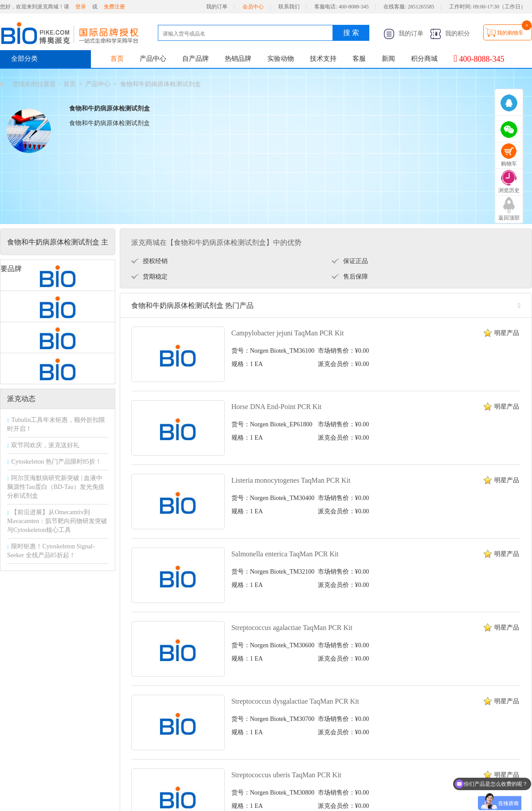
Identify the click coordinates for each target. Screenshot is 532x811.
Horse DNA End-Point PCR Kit (277, 407)
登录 (81, 7)
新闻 (388, 59)
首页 (117, 59)
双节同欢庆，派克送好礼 (45, 445)
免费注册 (114, 7)
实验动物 (281, 59)
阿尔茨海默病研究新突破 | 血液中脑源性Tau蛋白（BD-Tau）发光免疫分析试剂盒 (56, 487)
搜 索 (351, 33)
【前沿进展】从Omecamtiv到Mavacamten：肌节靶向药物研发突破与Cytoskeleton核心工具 (57, 521)
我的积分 (450, 33)
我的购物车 (510, 33)
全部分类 (24, 59)
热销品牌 (238, 59)
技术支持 (323, 59)
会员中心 (253, 7)
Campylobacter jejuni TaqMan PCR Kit (288, 333)
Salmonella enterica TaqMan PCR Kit (285, 554)
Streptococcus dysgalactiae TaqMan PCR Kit (295, 701)
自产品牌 (196, 59)
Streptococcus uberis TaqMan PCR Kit (286, 775)
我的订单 (217, 7)
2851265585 (421, 7)
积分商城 (424, 59)
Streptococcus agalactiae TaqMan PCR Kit (292, 628)
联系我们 (289, 7)
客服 (359, 59)
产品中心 (153, 59)
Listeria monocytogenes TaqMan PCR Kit (291, 480)
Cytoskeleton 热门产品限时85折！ (56, 462)
